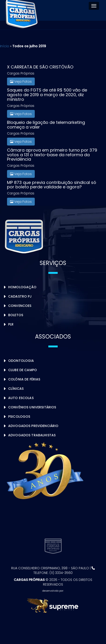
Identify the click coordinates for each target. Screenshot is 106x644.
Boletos (16, 315)
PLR (11, 324)
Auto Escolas (21, 398)
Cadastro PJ (20, 296)
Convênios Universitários (32, 407)
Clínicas (16, 389)
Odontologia (21, 361)
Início (5, 46)
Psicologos (19, 417)
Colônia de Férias (24, 379)
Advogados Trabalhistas (32, 435)
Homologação (22, 287)
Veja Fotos (21, 81)
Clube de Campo (23, 370)
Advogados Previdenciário (33, 426)
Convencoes (20, 306)
